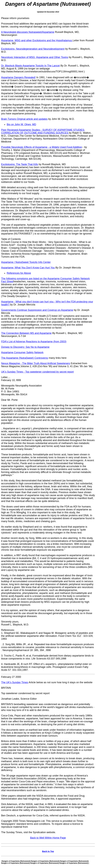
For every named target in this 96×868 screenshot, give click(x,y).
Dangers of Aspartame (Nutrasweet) (48, 4)
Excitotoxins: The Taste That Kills (20, 164)
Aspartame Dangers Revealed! (18, 77)
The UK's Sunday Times (15, 682)
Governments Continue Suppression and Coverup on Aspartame (37, 310)
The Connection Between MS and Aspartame (26, 333)
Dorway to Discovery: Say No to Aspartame (25, 347)
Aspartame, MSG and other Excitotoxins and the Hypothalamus (37, 40)
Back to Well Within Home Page (48, 838)
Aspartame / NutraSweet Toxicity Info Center (26, 262)
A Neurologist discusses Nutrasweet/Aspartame (28, 32)
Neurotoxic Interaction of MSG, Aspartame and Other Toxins (35, 57)
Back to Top (48, 851)
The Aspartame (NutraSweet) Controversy (25, 358)
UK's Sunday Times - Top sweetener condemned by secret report (37, 372)
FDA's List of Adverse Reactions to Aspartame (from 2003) (34, 342)
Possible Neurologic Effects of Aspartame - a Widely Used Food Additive (41, 147)
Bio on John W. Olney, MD (21, 124)
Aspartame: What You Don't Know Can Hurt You (28, 268)
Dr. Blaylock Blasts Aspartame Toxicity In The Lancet (30, 66)
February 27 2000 (11, 677)
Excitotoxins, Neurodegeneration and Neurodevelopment (33, 49)
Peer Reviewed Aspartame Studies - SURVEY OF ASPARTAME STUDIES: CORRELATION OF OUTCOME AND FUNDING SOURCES (43, 131)
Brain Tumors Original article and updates (24, 119)
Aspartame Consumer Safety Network (22, 352)
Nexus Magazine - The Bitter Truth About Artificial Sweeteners (36, 363)
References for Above (19, 273)
